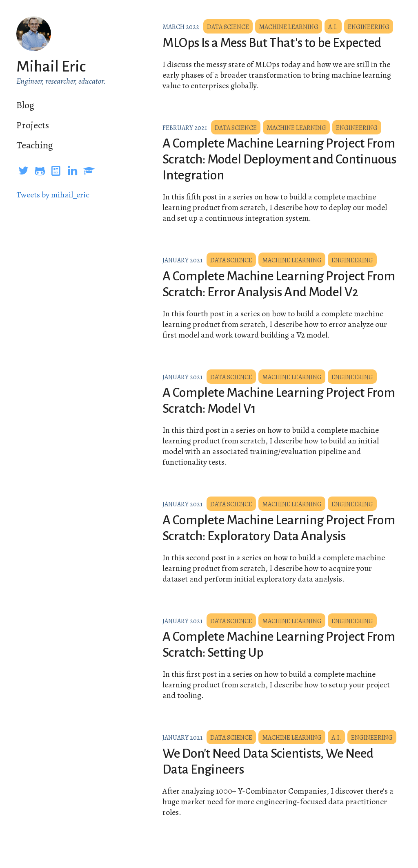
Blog (25, 105)
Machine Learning (289, 27)
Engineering (369, 27)
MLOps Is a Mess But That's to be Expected (272, 43)
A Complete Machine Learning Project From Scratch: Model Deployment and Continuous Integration (279, 159)
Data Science (228, 27)
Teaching (35, 145)
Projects (33, 125)
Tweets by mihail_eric (53, 195)
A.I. (333, 27)
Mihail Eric (51, 67)
